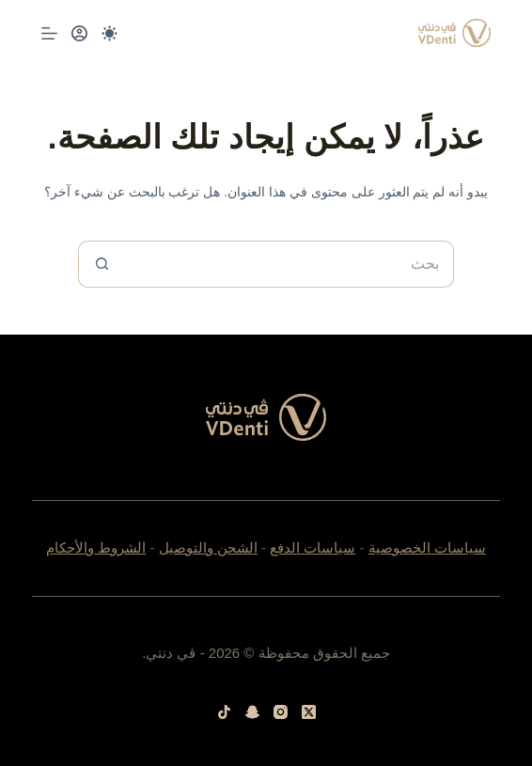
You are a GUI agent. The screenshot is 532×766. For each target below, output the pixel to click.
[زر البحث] (102, 264)
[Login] (79, 33)
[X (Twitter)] (309, 712)
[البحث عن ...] (289, 264)
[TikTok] (224, 712)
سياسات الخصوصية (427, 547)
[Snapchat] (252, 712)
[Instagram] (281, 712)
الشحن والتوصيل (208, 547)
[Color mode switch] (110, 33)
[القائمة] (49, 33)
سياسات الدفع (313, 547)
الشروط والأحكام (96, 547)
